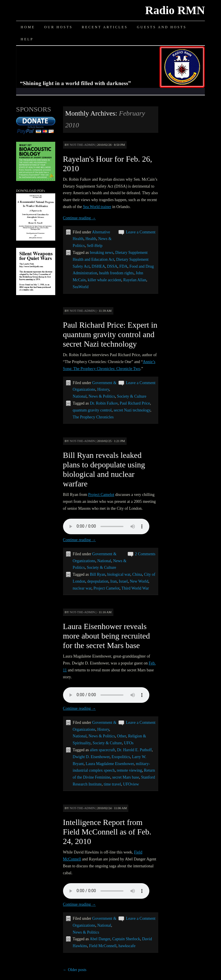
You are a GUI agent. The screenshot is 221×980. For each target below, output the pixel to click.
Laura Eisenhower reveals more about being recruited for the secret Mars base (106, 636)
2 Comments (145, 554)
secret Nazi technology (132, 410)
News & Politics (102, 396)
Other (122, 736)
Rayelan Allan (135, 280)
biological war (119, 574)
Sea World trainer (97, 207)
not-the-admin (82, 145)
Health (91, 239)
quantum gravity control (92, 410)
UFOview (131, 784)
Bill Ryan (98, 574)
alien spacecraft (102, 750)
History (103, 389)
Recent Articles (105, 27)
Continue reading (79, 218)
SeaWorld (81, 287)
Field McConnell (103, 946)
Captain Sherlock (126, 939)
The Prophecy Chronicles (93, 417)
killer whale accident (105, 280)
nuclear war (82, 588)
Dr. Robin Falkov (104, 403)
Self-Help (95, 246)
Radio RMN (175, 10)
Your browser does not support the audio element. (106, 526)
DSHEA (98, 266)
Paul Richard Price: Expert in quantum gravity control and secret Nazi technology (110, 334)
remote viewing (129, 770)
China (137, 574)
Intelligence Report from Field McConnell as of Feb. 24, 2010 (107, 832)
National (80, 396)
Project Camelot (101, 495)
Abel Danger (100, 939)
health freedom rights (116, 273)
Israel (123, 581)
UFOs (129, 743)
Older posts (75, 970)
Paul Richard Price (135, 403)
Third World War (135, 588)
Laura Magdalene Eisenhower (110, 764)
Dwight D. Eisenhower (91, 757)
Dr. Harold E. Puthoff (135, 750)
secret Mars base (126, 777)
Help (27, 39)
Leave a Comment (141, 232)
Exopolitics (121, 757)
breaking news (101, 253)
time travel (112, 784)
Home (28, 27)
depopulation (98, 581)
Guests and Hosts (162, 27)
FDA (123, 266)
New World (139, 581)
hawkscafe (127, 946)
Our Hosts (59, 27)
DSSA (112, 266)
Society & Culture (132, 396)
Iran (114, 581)
